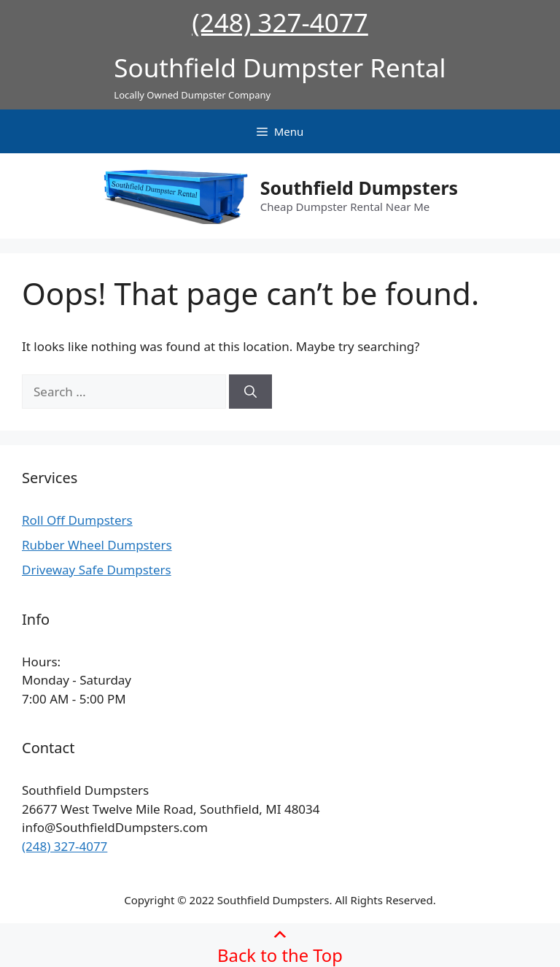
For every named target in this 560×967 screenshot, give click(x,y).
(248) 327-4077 (280, 22)
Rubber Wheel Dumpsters (97, 545)
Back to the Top (280, 945)
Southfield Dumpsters (359, 188)
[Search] (250, 392)
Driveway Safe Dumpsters (97, 570)
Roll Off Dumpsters (77, 520)
